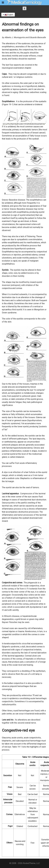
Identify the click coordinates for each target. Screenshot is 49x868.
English (8, 15)
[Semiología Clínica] (25, 2)
